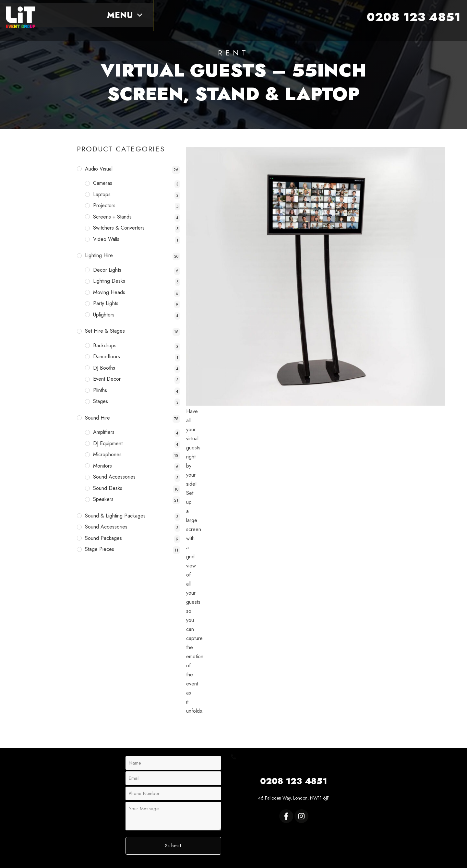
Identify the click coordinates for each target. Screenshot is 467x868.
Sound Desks (108, 488)
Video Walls (106, 239)
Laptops (102, 194)
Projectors (104, 205)
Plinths (100, 390)
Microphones (107, 454)
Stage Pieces (100, 549)
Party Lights (106, 303)
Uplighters (104, 315)
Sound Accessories (114, 477)
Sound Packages (103, 538)
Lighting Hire (99, 255)
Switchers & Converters (119, 228)
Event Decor (107, 379)
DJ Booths (104, 368)
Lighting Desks (109, 281)
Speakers (103, 499)
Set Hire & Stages (105, 331)
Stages (101, 401)
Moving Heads (109, 292)
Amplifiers (104, 432)
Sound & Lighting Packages (115, 516)
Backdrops (105, 345)
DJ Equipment (108, 443)
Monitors (102, 466)
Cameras (103, 183)
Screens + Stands (112, 217)
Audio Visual (99, 169)
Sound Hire (97, 418)
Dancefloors (107, 357)
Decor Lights (107, 270)
